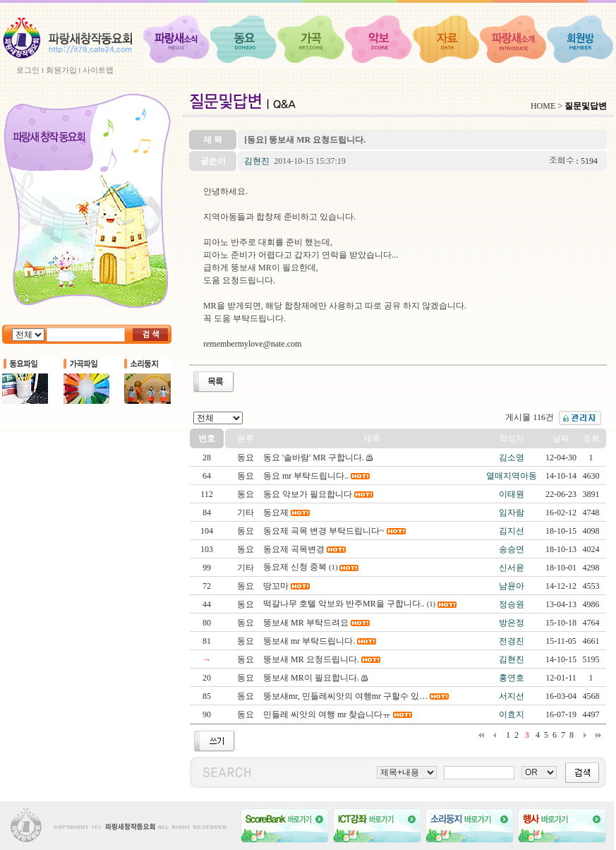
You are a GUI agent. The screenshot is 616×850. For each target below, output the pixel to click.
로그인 (28, 70)
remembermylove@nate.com (252, 344)
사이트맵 (98, 70)
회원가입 (61, 70)
